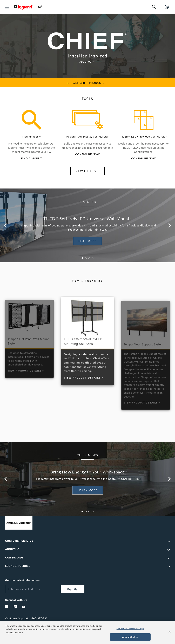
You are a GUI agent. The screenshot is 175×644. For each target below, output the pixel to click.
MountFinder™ (31, 137)
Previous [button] (6, 228)
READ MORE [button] (88, 243)
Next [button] (169, 228)
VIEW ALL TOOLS (88, 173)
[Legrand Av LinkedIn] (15, 609)
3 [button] (89, 260)
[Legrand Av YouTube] (24, 609)
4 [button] (93, 260)
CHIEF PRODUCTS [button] (88, 83)
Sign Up (72, 591)
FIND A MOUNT (32, 158)
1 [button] (82, 260)
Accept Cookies (130, 637)
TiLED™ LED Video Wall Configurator (144, 137)
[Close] (170, 632)
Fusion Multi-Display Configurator (87, 137)
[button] (7, 7)
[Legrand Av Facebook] (7, 609)
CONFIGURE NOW (87, 154)
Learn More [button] (88, 492)
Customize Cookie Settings (130, 628)
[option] (87, 228)
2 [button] (86, 260)
